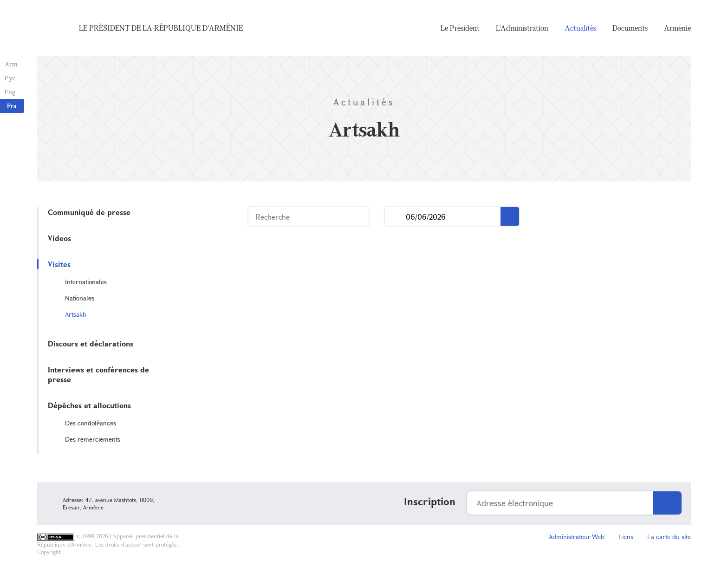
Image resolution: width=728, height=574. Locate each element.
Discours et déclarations (91, 343)
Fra (12, 106)
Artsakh (76, 314)
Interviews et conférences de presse (98, 374)
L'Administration (522, 28)
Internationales (86, 282)
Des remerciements (93, 439)
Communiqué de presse (89, 212)
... (395, 217)
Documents (630, 28)
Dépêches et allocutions (89, 405)
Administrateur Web (577, 537)
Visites (59, 264)
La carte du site (669, 537)
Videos (59, 238)
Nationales (80, 298)
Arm (11, 64)
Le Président (460, 28)
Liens (626, 537)
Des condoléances (91, 423)
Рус (10, 78)
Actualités (580, 28)
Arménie (677, 28)
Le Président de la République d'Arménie (161, 28)
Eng (10, 92)
